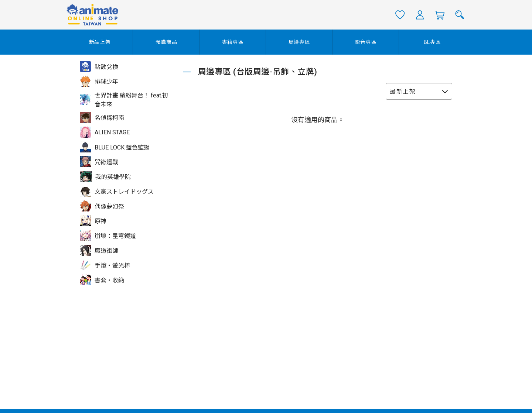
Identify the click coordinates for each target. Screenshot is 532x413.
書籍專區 (233, 42)
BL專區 (432, 42)
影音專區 (366, 42)
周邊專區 (299, 42)
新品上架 (100, 42)
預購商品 (166, 42)
